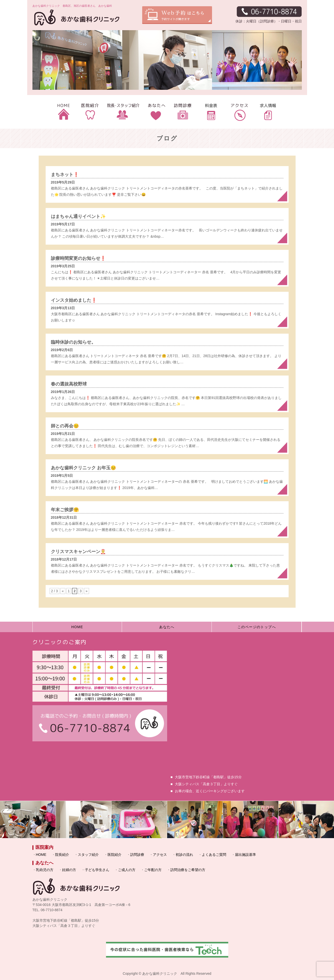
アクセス (160, 855)
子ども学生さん (97, 870)
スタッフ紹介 (88, 855)
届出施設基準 (245, 855)
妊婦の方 (69, 870)
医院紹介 (114, 855)
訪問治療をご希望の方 (188, 870)
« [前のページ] (63, 591)
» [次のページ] (87, 591)
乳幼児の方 (45, 870)
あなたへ (167, 627)
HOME (77, 627)
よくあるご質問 (214, 855)
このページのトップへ (257, 627)
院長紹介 (62, 855)
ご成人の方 (127, 870)
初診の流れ (184, 855)
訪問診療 (137, 855)
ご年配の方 (153, 870)
